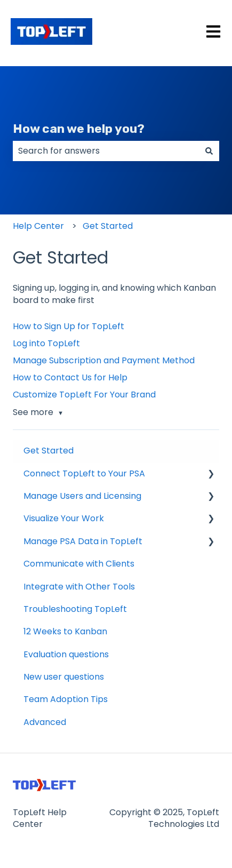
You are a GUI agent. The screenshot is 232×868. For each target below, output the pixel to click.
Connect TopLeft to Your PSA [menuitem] (84, 473)
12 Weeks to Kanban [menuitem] (65, 631)
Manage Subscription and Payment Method (104, 360)
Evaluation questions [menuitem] (66, 654)
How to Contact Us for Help (70, 377)
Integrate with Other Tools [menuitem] (79, 587)
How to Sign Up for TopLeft (69, 326)
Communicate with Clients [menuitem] (79, 564)
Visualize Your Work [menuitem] (64, 518)
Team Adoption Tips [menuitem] (66, 699)
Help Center (38, 226)
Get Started (108, 226)
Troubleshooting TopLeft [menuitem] (75, 609)
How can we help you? (79, 129)
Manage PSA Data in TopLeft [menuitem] (83, 541)
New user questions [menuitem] (64, 677)
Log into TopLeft (46, 343)
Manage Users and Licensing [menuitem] (82, 496)
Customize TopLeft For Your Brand (84, 395)
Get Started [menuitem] (49, 451)
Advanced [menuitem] (45, 722)
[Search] (209, 151)
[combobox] (106, 151)
